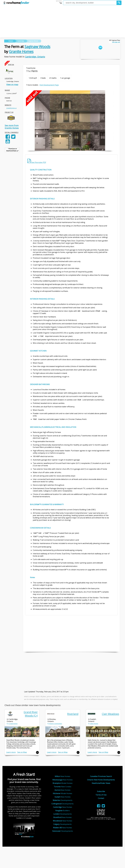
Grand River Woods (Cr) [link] (31, 714)
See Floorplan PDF (37, 162)
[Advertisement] (62, 22)
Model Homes (63, 783)
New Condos (63, 787)
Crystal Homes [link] (13, 724)
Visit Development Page (49, 85)
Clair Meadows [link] (110, 714)
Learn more (11, 752)
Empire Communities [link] (56, 724)
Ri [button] (78, 752)
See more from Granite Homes (12, 127)
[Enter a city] (90, 3)
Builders (62, 811)
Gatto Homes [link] (94, 724)
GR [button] (37, 752)
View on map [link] (12, 85)
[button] (119, 3)
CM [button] (119, 752)
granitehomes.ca (11, 108)
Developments (63, 800)
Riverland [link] (73, 714)
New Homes (62, 776)
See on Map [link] (22, 752)
